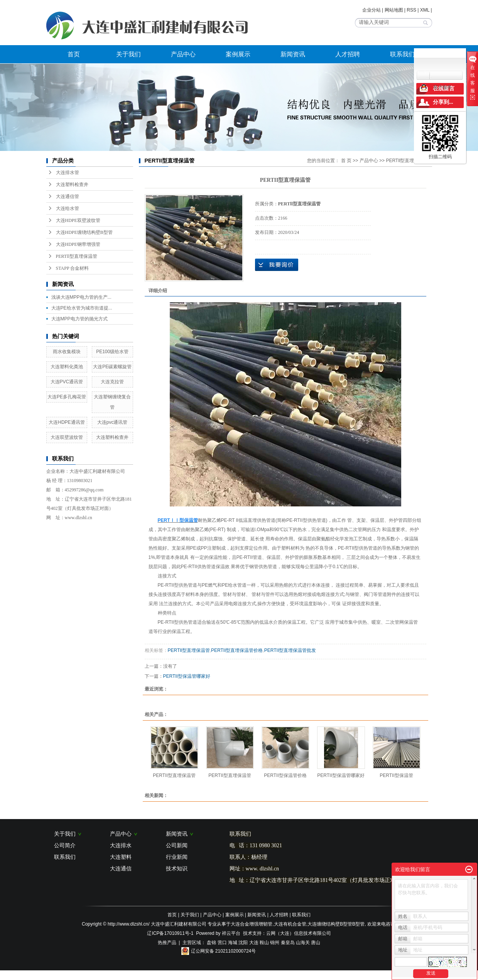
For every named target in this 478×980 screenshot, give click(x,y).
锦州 (275, 943)
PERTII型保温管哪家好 (187, 676)
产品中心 (183, 54)
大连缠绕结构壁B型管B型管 (336, 924)
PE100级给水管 (112, 352)
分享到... (443, 102)
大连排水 (121, 845)
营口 (222, 943)
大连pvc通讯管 (112, 422)
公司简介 (65, 845)
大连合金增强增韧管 (252, 924)
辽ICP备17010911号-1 (170, 933)
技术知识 (177, 868)
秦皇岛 (288, 943)
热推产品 (167, 943)
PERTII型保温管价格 (285, 775)
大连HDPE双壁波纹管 (78, 220)
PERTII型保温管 (396, 775)
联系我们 (402, 54)
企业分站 (372, 10)
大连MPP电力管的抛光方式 (79, 319)
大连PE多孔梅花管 (67, 397)
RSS (411, 10)
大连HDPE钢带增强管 (78, 244)
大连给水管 (68, 208)
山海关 (303, 943)
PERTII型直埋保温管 (174, 775)
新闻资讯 (293, 54)
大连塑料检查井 (72, 184)
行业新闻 (177, 857)
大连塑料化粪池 (67, 367)
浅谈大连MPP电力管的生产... (81, 297)
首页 (74, 54)
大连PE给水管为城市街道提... (82, 308)
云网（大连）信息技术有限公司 (299, 933)
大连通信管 (68, 196)
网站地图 (394, 10)
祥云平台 (231, 933)
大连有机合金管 (290, 924)
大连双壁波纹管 (67, 437)
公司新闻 (177, 845)
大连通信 (121, 868)
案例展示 (238, 54)
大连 (254, 943)
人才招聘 (348, 54)
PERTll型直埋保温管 (77, 256)
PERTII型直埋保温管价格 (237, 650)
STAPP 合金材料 (73, 268)
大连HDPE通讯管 (67, 422)
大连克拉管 (112, 382)
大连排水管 (68, 173)
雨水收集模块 (67, 352)
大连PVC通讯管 (67, 382)
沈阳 (243, 943)
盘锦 (211, 943)
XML (425, 10)
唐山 (316, 943)
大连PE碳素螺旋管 (112, 367)
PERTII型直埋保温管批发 (290, 650)
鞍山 (264, 943)
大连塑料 (121, 857)
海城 (233, 943)
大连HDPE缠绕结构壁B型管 (84, 232)
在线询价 (277, 265)
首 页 (346, 161)
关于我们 (128, 54)
